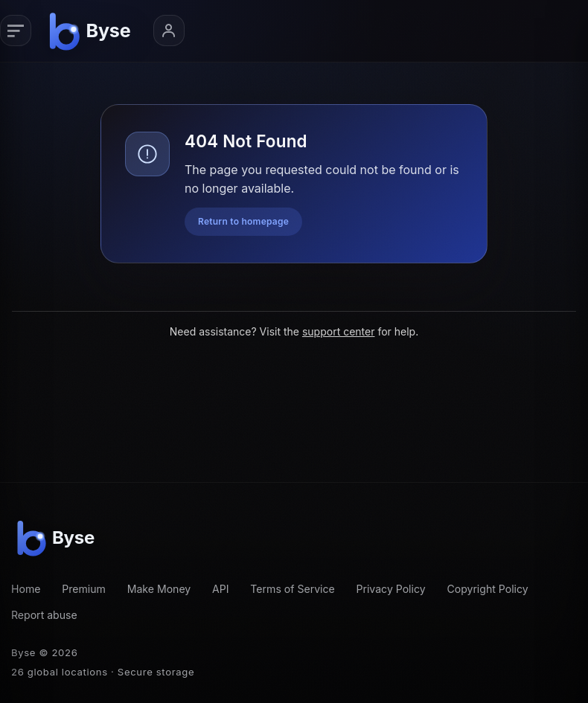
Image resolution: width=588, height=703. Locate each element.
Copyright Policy (487, 589)
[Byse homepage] (92, 31)
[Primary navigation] (16, 31)
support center (339, 331)
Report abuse (44, 615)
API (221, 589)
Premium (84, 589)
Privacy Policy (391, 589)
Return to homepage (243, 221)
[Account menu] (169, 31)
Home (26, 589)
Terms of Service (292, 589)
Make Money (159, 589)
